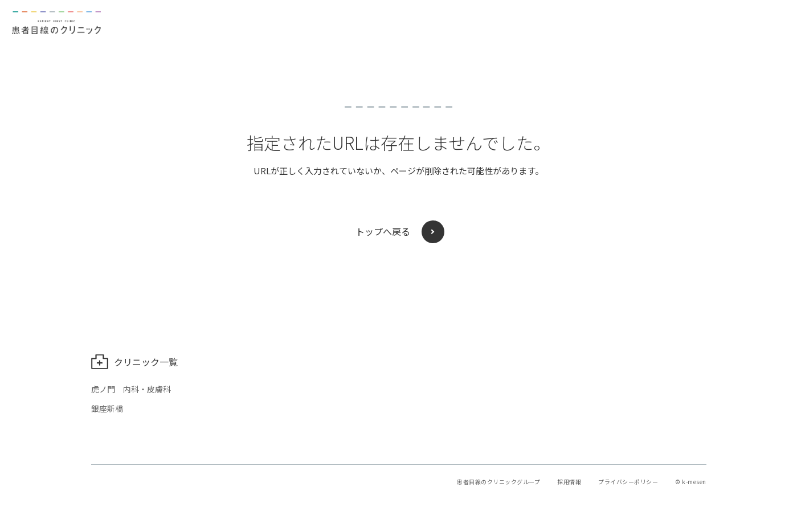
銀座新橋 (107, 408)
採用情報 (569, 482)
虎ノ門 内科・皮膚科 (131, 389)
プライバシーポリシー (628, 482)
